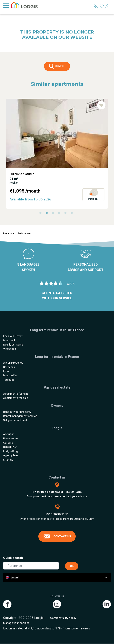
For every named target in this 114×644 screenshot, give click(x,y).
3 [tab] (54, 214)
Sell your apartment (15, 420)
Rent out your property (17, 412)
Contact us (57, 536)
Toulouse (9, 380)
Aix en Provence (13, 363)
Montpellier (10, 375)
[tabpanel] (57, 154)
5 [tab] (66, 214)
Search (57, 66)
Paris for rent (24, 233)
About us (9, 434)
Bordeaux (9, 367)
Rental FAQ (10, 447)
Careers (8, 443)
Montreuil (9, 340)
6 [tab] (73, 214)
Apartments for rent (16, 394)
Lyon (6, 371)
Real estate (9, 233)
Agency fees (11, 455)
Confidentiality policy (63, 618)
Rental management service (20, 416)
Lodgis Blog (11, 451)
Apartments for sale (16, 398)
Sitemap (8, 460)
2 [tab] (48, 214)
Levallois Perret (13, 336)
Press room (10, 438)
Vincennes (9, 349)
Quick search (13, 558)
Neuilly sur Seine (13, 344)
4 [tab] (60, 214)
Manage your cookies (16, 623)
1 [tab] (41, 214)
